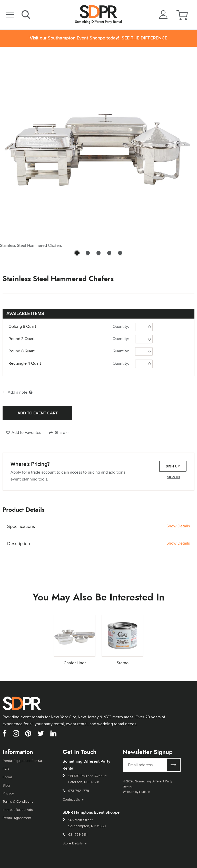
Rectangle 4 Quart (25, 363)
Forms (8, 777)
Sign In (173, 477)
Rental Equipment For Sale (24, 761)
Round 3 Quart (22, 339)
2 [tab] (88, 255)
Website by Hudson (136, 792)
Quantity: (121, 326)
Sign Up (173, 466)
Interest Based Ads (18, 810)
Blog (6, 785)
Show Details (178, 526)
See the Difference (144, 38)
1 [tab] (77, 255)
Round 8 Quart (22, 351)
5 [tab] (120, 255)
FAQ (6, 769)
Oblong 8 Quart (22, 326)
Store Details (75, 843)
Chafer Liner (75, 663)
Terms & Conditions (18, 801)
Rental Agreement (17, 818)
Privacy (8, 793)
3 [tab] (98, 255)
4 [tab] (109, 255)
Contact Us (73, 799)
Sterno (123, 663)
